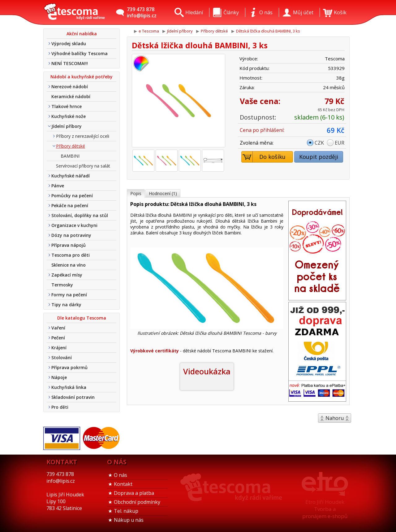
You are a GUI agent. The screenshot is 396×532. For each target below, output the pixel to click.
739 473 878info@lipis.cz (142, 12)
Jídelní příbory (67, 126)
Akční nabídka (82, 34)
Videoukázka (207, 371)
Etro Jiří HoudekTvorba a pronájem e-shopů (325, 509)
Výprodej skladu (69, 44)
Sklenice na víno (69, 265)
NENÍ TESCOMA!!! (70, 63)
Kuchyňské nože (69, 116)
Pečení (58, 338)
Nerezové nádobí (70, 87)
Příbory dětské (71, 146)
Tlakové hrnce (67, 106)
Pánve (58, 186)
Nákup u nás (129, 520)
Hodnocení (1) (163, 193)
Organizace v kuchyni (74, 225)
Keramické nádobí (71, 96)
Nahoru (335, 418)
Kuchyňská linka (69, 387)
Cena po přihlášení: (262, 130)
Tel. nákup (126, 511)
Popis (136, 193)
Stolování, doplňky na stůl (80, 215)
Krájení (59, 348)
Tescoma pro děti (71, 255)
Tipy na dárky (66, 305)
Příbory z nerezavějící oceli (83, 136)
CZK (319, 143)
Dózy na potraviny (71, 235)
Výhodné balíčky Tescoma (80, 53)
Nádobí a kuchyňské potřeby (82, 77)
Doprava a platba (134, 493)
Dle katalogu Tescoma (82, 318)
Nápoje (59, 377)
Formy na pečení (69, 295)
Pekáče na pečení (70, 205)
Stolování (62, 358)
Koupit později (319, 157)
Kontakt (123, 484)
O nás (121, 475)
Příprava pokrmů (69, 367)
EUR (340, 143)
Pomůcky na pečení (72, 196)
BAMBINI (70, 156)
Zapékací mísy (67, 275)
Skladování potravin (73, 397)
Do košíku (264, 157)
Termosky (62, 285)
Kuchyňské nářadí (71, 176)
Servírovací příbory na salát (83, 166)
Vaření (58, 328)
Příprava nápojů (69, 245)
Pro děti (60, 407)
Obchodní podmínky (137, 502)
